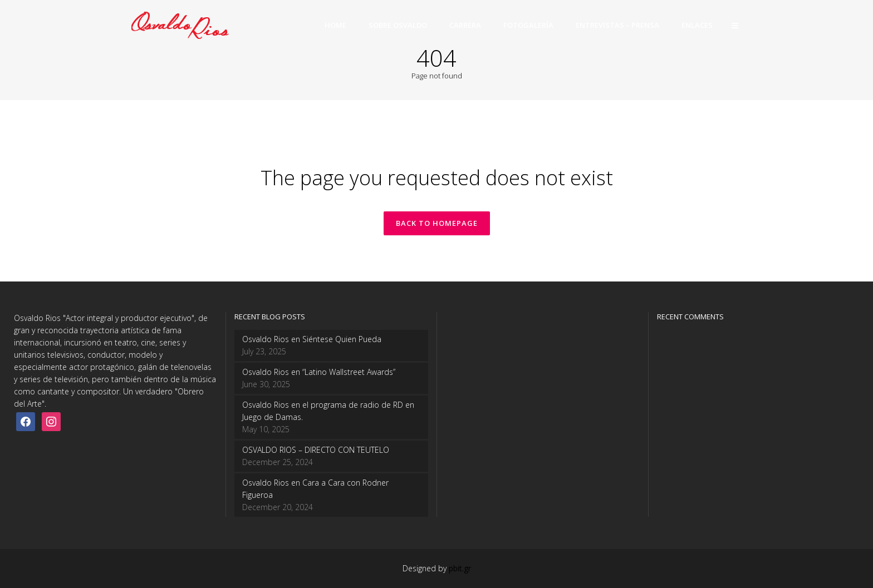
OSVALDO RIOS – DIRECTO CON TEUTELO (316, 450)
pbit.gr (460, 568)
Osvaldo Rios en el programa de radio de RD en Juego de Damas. (328, 411)
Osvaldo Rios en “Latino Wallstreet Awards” (319, 372)
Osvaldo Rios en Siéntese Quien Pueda (312, 339)
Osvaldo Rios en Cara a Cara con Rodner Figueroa (315, 489)
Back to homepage (437, 223)
